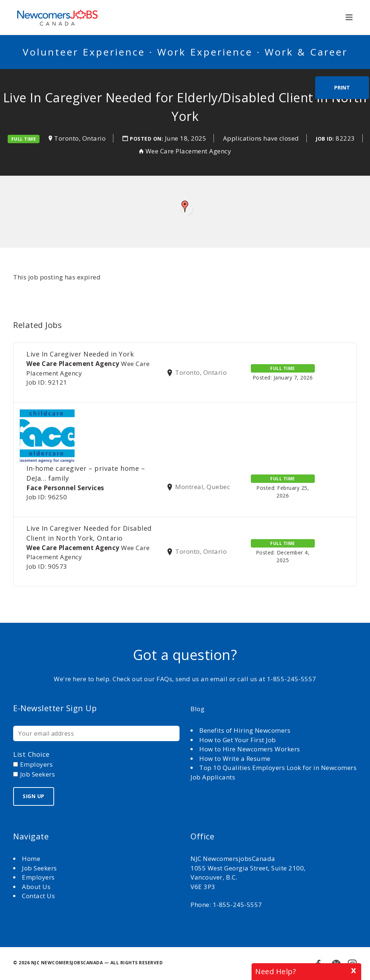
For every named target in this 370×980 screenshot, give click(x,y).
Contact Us (38, 896)
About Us (37, 887)
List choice (31, 754)
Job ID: (325, 139)
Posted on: (147, 139)
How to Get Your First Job (238, 740)
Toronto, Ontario (80, 138)
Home (32, 859)
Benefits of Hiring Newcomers (245, 730)
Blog (197, 709)
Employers (38, 877)
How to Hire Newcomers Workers (250, 749)
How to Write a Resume (235, 758)
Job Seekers (39, 868)
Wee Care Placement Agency (188, 151)
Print (342, 87)
